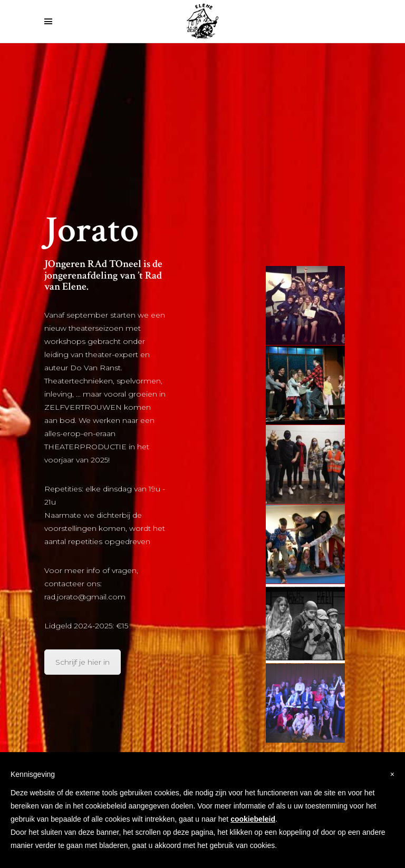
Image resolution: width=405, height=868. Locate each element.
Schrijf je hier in (83, 662)
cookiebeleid (253, 819)
